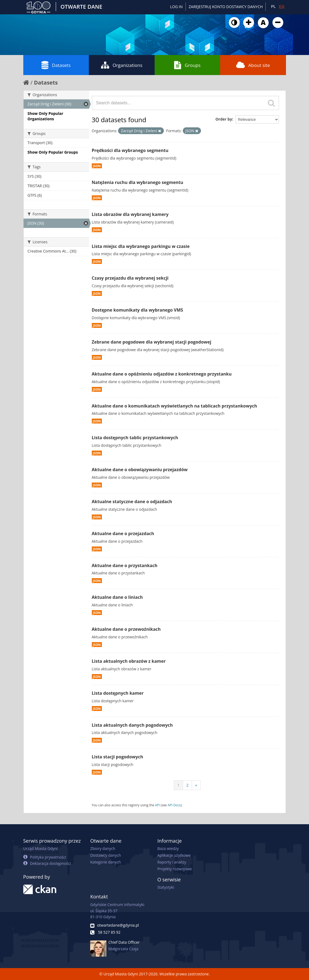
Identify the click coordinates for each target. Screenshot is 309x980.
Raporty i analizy (172, 862)
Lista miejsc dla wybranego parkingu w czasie (141, 246)
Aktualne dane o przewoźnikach (126, 629)
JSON (97, 166)
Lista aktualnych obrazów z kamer (129, 661)
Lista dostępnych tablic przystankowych (135, 438)
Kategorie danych (105, 862)
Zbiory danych (103, 848)
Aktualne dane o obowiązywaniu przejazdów (140, 470)
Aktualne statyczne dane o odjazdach (132, 502)
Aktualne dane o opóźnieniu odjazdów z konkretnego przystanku (162, 374)
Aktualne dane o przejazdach (123, 533)
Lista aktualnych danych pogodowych (132, 725)
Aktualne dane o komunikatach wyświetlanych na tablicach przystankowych (175, 406)
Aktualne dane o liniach (117, 597)
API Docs (174, 805)
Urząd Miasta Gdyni (40, 848)
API (157, 805)
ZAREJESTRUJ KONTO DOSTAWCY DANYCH (226, 7)
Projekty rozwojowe (175, 869)
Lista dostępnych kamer (118, 693)
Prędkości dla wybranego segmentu (130, 150)
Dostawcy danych (105, 855)
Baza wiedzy (168, 848)
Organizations (122, 65)
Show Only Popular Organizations (45, 116)
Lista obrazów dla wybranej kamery (130, 214)
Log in (176, 7)
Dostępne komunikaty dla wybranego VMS (138, 310)
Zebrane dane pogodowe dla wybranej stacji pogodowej (152, 342)
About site (253, 65)
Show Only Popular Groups (53, 152)
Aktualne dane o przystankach (125, 565)
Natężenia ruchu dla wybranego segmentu (138, 182)
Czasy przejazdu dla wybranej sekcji (130, 278)
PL (273, 7)
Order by (224, 119)
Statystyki (166, 887)
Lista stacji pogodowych (118, 757)
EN (282, 7)
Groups (187, 65)
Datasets (56, 65)
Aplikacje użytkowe (174, 855)
